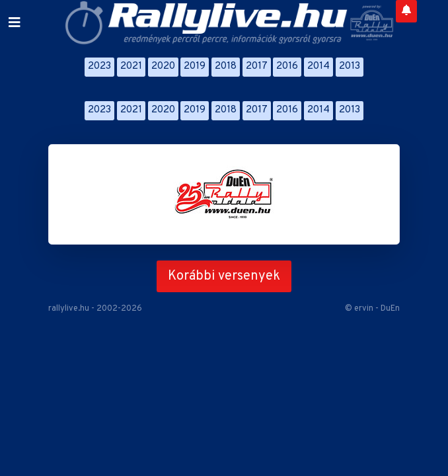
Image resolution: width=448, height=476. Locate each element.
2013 (350, 66)
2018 (226, 66)
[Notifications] (406, 11)
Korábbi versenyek (224, 276)
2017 (257, 66)
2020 (163, 66)
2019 (195, 66)
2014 (318, 66)
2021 (131, 66)
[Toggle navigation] (15, 23)
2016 (287, 66)
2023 (99, 66)
